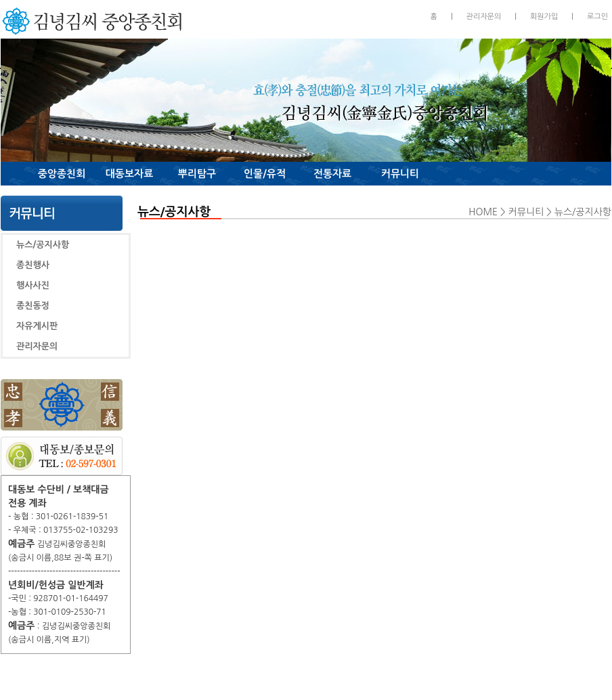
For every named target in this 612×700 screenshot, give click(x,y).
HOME (483, 212)
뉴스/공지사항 (43, 245)
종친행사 (33, 265)
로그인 (597, 17)
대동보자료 (130, 174)
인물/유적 (265, 174)
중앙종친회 (62, 174)
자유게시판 (37, 326)
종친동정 (33, 306)
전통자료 (332, 174)
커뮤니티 (400, 174)
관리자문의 (484, 17)
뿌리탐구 (197, 174)
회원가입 (544, 17)
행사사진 (33, 285)
